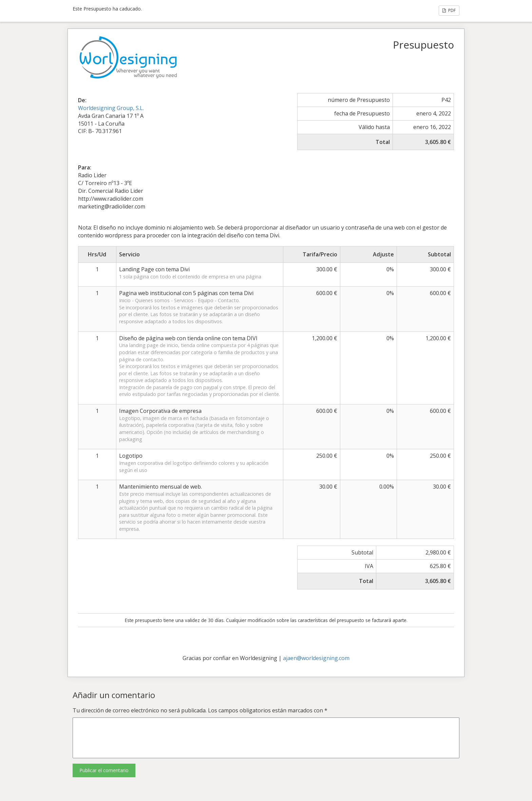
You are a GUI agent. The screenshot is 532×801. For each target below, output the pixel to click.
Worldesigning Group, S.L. (111, 108)
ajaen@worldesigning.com (316, 658)
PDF (449, 10)
